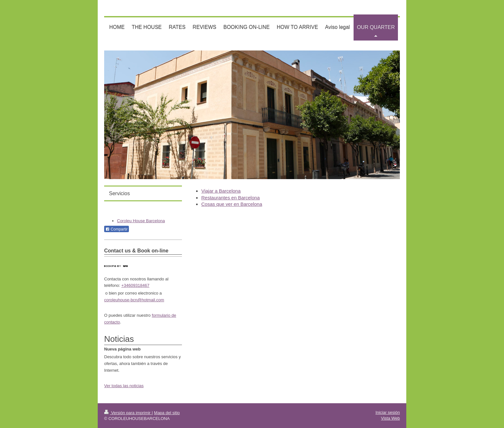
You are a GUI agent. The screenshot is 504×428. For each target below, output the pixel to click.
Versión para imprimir (128, 413)
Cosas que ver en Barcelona (232, 204)
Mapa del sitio (167, 413)
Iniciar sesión (388, 412)
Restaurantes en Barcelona (230, 198)
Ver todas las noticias (124, 386)
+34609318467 (135, 285)
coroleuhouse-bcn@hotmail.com (134, 300)
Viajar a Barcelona (221, 191)
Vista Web (390, 418)
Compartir (117, 229)
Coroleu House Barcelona (141, 221)
